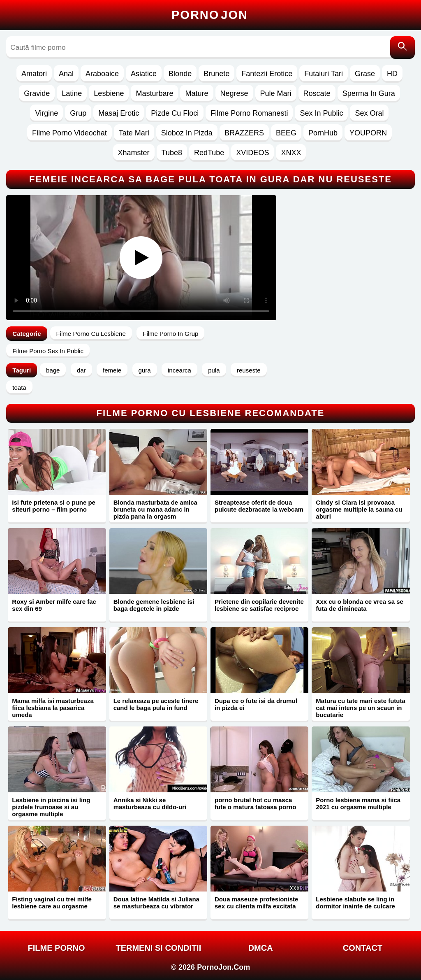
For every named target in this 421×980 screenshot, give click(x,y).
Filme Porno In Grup (170, 334)
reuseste (249, 370)
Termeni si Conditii (158, 948)
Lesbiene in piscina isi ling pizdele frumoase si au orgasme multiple (51, 807)
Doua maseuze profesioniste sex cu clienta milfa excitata (256, 903)
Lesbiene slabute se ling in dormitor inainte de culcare (355, 903)
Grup (78, 113)
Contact (363, 948)
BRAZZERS (244, 133)
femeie (112, 370)
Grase (365, 74)
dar (81, 370)
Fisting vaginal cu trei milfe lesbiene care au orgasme (52, 903)
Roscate (317, 93)
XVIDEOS (252, 153)
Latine (72, 93)
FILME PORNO (57, 948)
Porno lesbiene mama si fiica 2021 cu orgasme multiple (358, 803)
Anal (66, 74)
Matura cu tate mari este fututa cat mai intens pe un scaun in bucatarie (361, 708)
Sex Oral (369, 113)
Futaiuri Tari (324, 74)
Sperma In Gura (369, 93)
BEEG (286, 133)
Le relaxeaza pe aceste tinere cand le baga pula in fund (156, 704)
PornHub (323, 133)
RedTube (209, 153)
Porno (210, 15)
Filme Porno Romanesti (249, 113)
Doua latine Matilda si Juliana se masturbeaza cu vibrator (156, 903)
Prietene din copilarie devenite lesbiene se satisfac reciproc (259, 605)
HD (392, 74)
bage (53, 370)
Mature (197, 93)
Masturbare (154, 93)
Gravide (37, 93)
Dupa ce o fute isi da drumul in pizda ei (256, 704)
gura (145, 370)
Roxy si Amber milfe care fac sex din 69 (54, 605)
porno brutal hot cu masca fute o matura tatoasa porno (255, 803)
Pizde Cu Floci (175, 113)
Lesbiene (109, 93)
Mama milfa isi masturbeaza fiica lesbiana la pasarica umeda (53, 708)
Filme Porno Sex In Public (48, 351)
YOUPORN (368, 133)
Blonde (180, 74)
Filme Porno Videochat (69, 133)
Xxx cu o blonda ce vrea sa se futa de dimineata (360, 605)
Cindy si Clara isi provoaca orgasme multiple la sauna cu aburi (359, 509)
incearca (179, 370)
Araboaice (102, 74)
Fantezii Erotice (267, 74)
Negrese (234, 93)
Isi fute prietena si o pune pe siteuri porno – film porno (54, 506)
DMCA (261, 948)
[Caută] (402, 48)
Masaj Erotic (119, 113)
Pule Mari (276, 93)
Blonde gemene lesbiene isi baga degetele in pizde (154, 605)
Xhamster (134, 153)
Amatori (34, 74)
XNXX (291, 153)
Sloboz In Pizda (187, 133)
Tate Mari (134, 133)
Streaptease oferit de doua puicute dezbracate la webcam (259, 506)
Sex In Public (321, 113)
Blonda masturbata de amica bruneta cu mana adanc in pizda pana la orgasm (155, 509)
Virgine (46, 113)
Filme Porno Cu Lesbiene (91, 334)
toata (19, 388)
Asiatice (144, 74)
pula (214, 370)
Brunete (216, 74)
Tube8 (172, 153)
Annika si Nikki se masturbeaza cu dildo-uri (150, 803)
